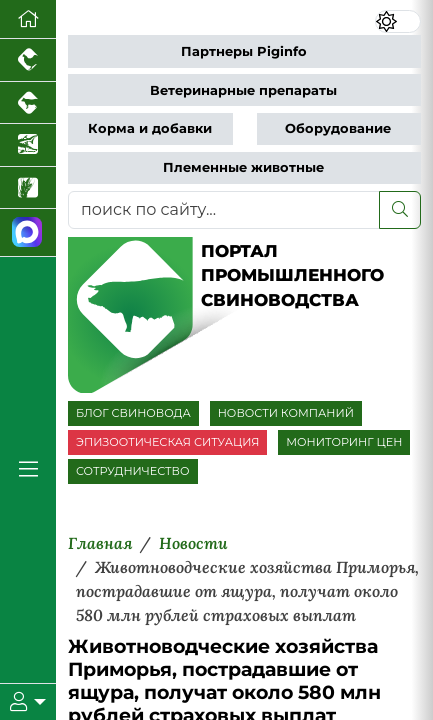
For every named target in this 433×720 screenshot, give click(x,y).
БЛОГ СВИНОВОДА (133, 413)
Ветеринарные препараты (243, 90)
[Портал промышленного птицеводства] (28, 60)
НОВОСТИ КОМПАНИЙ (286, 413)
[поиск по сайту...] (224, 210)
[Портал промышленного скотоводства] (28, 103)
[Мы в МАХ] (28, 232)
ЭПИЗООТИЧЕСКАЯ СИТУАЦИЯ (167, 442)
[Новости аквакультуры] (28, 145)
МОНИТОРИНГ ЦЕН (344, 442)
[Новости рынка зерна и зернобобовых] (28, 188)
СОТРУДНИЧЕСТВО (133, 471)
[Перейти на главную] (28, 19)
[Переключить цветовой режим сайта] (398, 21)
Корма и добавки (150, 128)
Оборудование (338, 128)
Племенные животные (243, 167)
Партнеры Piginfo (244, 51)
